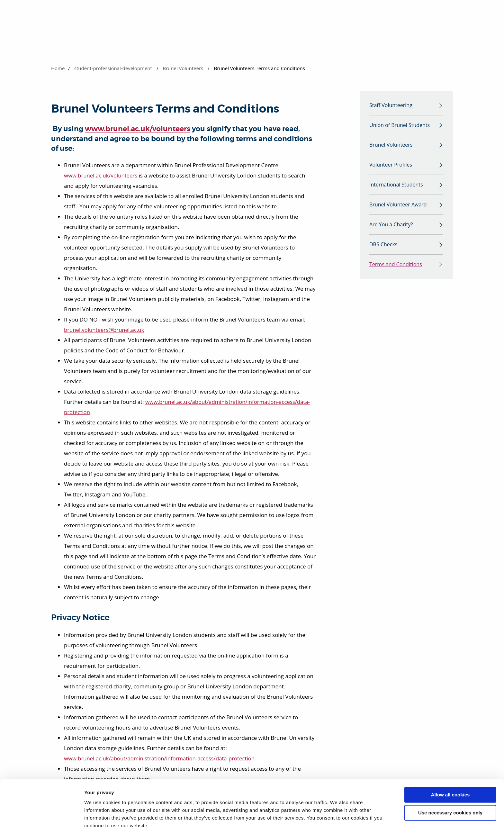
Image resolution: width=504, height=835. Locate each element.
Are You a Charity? (391, 227)
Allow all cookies (450, 774)
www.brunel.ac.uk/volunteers (138, 129)
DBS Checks (383, 247)
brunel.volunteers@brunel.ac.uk (105, 330)
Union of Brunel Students (400, 126)
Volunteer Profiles (391, 166)
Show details (99, 822)
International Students (396, 186)
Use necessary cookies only (450, 792)
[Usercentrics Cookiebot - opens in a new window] (42, 822)
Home (58, 68)
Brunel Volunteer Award (398, 207)
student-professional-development (113, 68)
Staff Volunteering (391, 105)
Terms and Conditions (396, 268)
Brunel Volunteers (183, 68)
